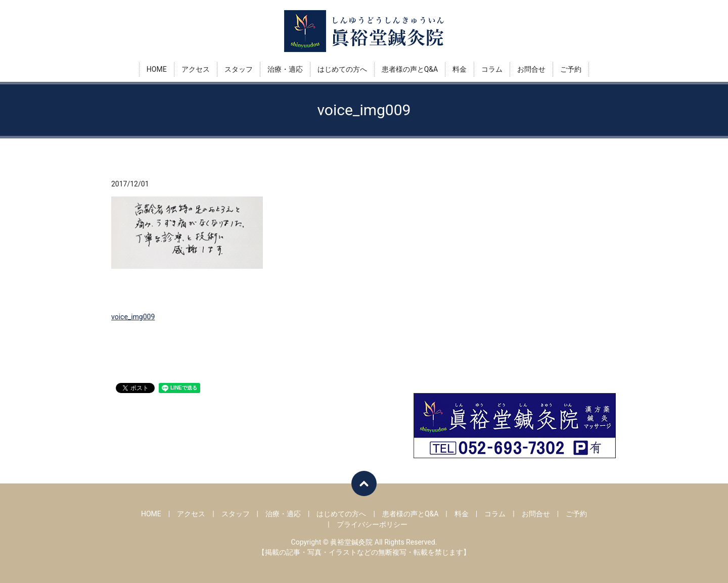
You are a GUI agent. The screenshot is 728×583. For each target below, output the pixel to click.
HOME (157, 69)
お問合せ (531, 69)
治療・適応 (285, 69)
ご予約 (571, 69)
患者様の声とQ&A (410, 69)
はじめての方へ (342, 69)
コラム (492, 69)
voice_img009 (133, 317)
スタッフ (239, 69)
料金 (460, 69)
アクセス (196, 69)
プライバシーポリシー (372, 524)
